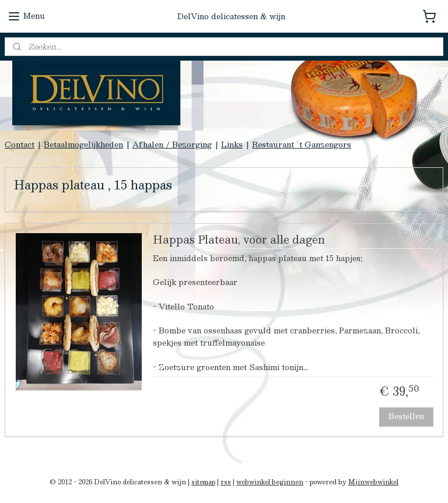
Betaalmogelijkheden (83, 145)
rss (226, 482)
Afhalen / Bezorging (172, 145)
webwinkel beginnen (270, 482)
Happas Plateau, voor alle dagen (239, 241)
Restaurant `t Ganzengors (302, 145)
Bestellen (406, 416)
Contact (20, 145)
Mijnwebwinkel (373, 482)
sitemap (203, 482)
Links (232, 145)
